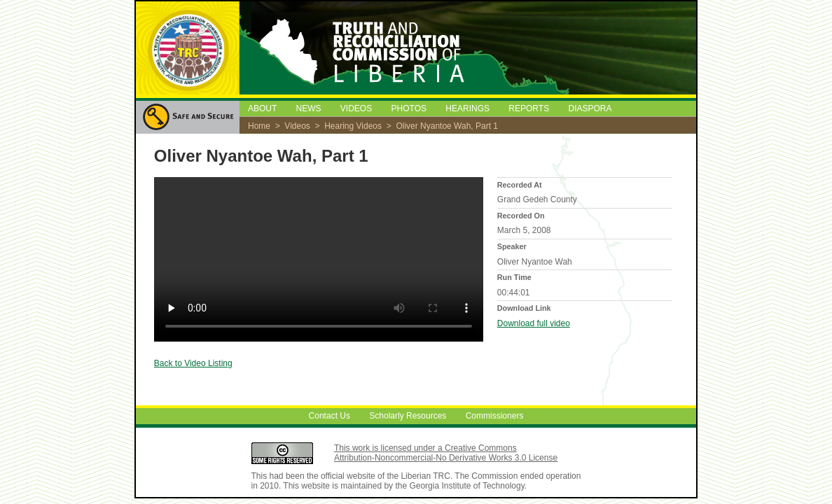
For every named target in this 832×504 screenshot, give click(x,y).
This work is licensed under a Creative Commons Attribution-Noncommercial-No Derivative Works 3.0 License (446, 453)
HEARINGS (467, 108)
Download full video (534, 323)
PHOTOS (409, 108)
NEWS (308, 108)
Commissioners (495, 416)
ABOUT (262, 108)
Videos (297, 126)
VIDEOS (356, 108)
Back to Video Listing (193, 363)
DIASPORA (590, 108)
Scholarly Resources (408, 416)
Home (259, 126)
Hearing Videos (353, 126)
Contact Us (330, 416)
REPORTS (529, 108)
